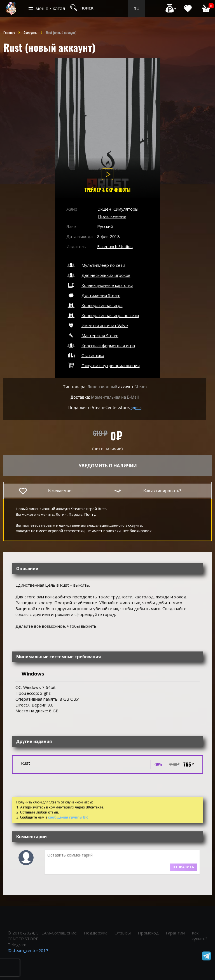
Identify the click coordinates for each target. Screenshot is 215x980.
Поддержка (96, 933)
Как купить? (200, 936)
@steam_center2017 (28, 950)
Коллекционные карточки (100, 285)
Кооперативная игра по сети (103, 315)
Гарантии (175, 933)
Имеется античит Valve (97, 325)
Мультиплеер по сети (96, 265)
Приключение (112, 216)
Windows (33, 674)
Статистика (85, 355)
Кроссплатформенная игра (101, 346)
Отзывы (123, 933)
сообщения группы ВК (68, 817)
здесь (136, 407)
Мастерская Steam (92, 336)
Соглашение (64, 933)
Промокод (148, 933)
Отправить (183, 867)
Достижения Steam (93, 295)
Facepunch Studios (115, 246)
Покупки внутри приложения (103, 365)
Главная (9, 33)
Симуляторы (126, 209)
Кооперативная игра (94, 305)
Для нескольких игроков (98, 275)
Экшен (105, 209)
